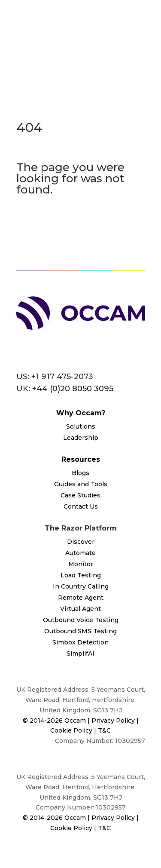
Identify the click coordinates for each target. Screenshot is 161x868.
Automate (80, 553)
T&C (104, 730)
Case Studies (80, 495)
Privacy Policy (114, 721)
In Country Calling (81, 586)
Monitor (81, 564)
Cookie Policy (71, 730)
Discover (81, 542)
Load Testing (81, 575)
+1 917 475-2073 (62, 377)
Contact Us (81, 506)
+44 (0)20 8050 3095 (73, 389)
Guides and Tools (81, 484)
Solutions (81, 426)
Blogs (80, 473)
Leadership (81, 438)
